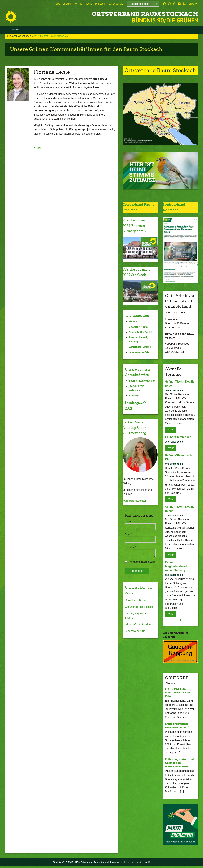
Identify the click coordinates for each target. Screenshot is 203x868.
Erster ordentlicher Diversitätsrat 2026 (177, 727)
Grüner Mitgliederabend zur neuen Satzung (179, 568)
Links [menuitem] (191, 4)
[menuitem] (57, 4)
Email (128, 544)
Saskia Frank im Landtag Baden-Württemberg (138, 437)
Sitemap (67, 4)
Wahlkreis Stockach (135, 510)
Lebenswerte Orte (135, 646)
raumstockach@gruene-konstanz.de (130, 864)
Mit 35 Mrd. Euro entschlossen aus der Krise (178, 694)
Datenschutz (116, 4)
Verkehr (129, 608)
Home (57, 4)
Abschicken (137, 580)
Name (129, 531)
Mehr (171, 431)
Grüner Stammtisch (179, 439)
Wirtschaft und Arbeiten (138, 639)
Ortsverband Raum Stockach (135, 14)
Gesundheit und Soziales (139, 622)
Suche (89, 4)
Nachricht (130, 557)
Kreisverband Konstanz (20, 38)
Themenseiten (139, 317)
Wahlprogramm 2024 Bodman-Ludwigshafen (138, 227)
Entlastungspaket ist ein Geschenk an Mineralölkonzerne (180, 764)
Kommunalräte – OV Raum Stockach (51, 38)
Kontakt (78, 4)
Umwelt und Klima (135, 615)
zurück (38, 149)
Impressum (101, 4)
